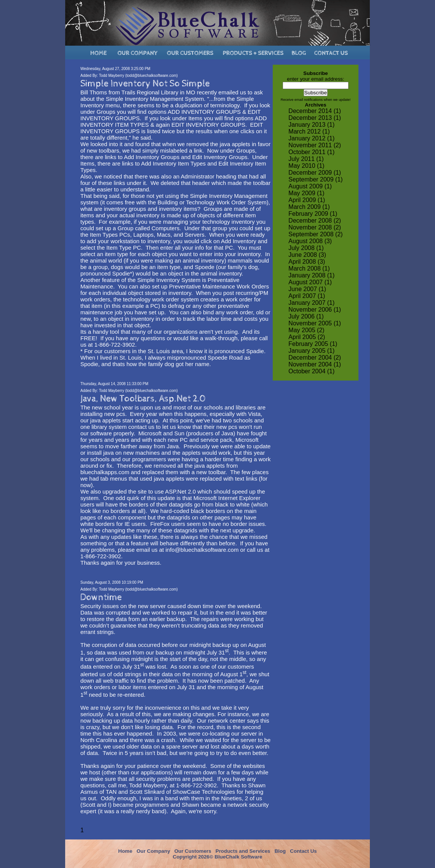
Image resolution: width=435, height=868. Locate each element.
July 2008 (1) (306, 248)
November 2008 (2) (315, 227)
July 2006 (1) (306, 316)
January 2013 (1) (311, 125)
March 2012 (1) (309, 131)
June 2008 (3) (307, 255)
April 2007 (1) (307, 296)
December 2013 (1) (315, 118)
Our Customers (193, 851)
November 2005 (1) (315, 323)
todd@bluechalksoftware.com (151, 76)
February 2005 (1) (313, 344)
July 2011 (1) (306, 159)
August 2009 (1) (310, 186)
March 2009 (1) (309, 207)
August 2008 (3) (310, 241)
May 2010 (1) (306, 166)
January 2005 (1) (311, 351)
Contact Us (303, 851)
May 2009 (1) (306, 193)
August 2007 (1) (310, 282)
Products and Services (243, 851)
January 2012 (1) (311, 138)
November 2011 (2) (315, 145)
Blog (280, 851)
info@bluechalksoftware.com (202, 550)
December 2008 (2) (315, 221)
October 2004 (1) (311, 371)
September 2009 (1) (315, 179)
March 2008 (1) (309, 268)
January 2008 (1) (311, 275)
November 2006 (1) (315, 310)
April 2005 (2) (307, 337)
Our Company (153, 851)
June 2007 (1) (307, 289)
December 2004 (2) (315, 358)
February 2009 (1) (313, 214)
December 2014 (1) (315, 111)
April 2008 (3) (307, 262)
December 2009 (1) (315, 173)
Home (125, 851)
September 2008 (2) (315, 234)
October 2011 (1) (311, 152)
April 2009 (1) (307, 200)
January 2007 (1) (311, 303)
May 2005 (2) (306, 330)
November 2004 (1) (315, 364)
